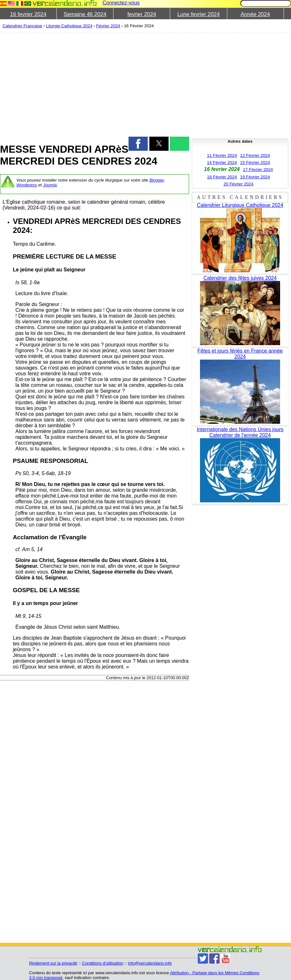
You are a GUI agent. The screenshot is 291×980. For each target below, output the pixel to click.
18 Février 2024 (222, 177)
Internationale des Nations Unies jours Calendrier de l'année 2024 (240, 432)
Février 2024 (108, 26)
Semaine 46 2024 (85, 14)
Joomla (50, 185)
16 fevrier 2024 (28, 14)
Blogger (157, 180)
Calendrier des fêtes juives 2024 (240, 278)
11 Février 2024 (222, 155)
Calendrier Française (22, 26)
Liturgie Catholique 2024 (69, 26)
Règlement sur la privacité (53, 963)
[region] (95, 84)
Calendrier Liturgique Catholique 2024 (240, 205)
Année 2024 (255, 14)
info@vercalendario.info (150, 963)
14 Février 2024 (222, 162)
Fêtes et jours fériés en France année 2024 (240, 354)
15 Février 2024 (255, 162)
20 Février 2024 (238, 184)
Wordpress (27, 185)
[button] (138, 144)
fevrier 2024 (142, 14)
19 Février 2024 (255, 177)
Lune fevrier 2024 (198, 14)
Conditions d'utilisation (103, 963)
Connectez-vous (121, 3)
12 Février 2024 (255, 155)
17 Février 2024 (258, 170)
